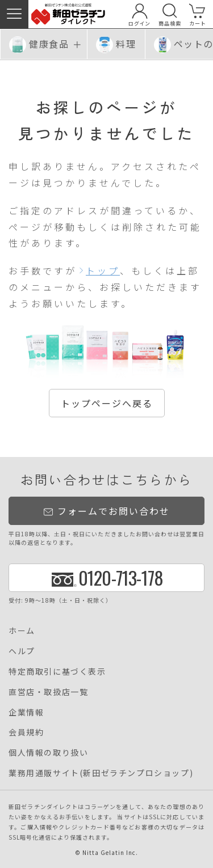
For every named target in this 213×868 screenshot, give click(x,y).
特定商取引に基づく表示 (57, 671)
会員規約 (26, 732)
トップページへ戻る (107, 403)
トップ (103, 270)
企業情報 (26, 712)
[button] (14, 14)
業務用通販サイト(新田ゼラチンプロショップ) (101, 773)
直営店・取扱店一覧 (48, 692)
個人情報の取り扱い (48, 752)
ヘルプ (22, 651)
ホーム (22, 630)
